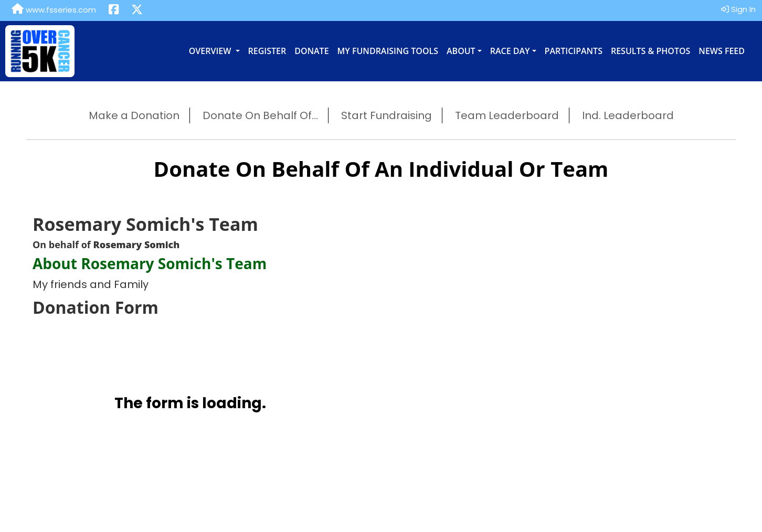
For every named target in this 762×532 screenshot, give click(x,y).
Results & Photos (650, 51)
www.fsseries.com (54, 9)
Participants (574, 51)
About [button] (461, 51)
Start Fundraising (387, 115)
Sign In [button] (738, 9)
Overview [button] (211, 51)
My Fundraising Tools (388, 51)
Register (267, 51)
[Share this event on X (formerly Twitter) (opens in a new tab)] (137, 10)
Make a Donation (134, 115)
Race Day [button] (510, 51)
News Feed (722, 51)
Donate (311, 51)
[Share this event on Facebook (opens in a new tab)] (114, 10)
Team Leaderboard (507, 115)
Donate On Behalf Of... (260, 115)
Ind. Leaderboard (628, 115)
